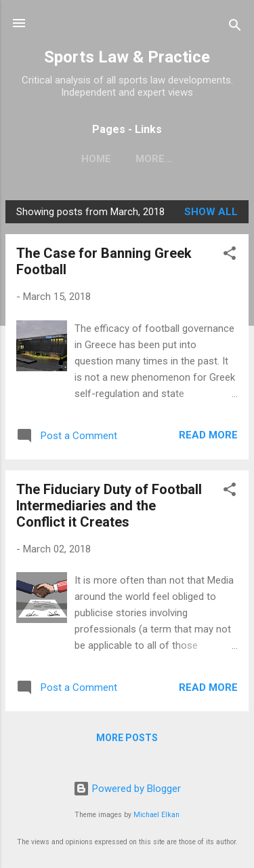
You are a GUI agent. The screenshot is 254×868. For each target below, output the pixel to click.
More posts (127, 738)
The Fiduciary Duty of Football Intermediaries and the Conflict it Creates (109, 506)
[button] (230, 256)
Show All (211, 212)
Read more (208, 435)
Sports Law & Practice (127, 57)
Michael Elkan (156, 815)
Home (96, 159)
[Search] (235, 27)
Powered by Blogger (127, 789)
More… (154, 159)
